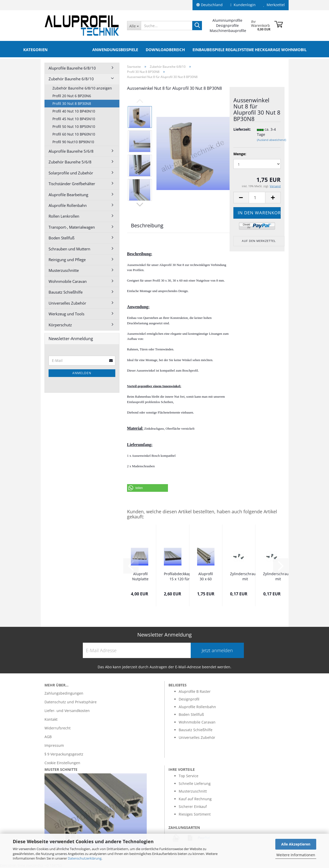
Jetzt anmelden (217, 650)
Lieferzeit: (241, 129)
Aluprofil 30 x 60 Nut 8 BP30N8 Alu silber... (206, 577)
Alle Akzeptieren (296, 844)
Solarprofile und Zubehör (71, 173)
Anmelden (82, 373)
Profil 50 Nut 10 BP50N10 (74, 126)
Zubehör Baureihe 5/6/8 (70, 162)
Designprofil (189, 699)
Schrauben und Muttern (69, 249)
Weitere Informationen (296, 855)
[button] (148, 488)
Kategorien (35, 50)
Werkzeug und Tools (66, 314)
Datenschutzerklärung (85, 858)
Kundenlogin (243, 5)
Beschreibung (147, 225)
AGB (48, 737)
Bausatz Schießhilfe (66, 292)
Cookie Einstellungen (62, 763)
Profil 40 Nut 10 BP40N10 (74, 111)
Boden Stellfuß (61, 238)
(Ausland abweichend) (271, 140)
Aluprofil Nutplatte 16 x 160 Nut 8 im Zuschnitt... (140, 577)
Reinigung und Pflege (67, 260)
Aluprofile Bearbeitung (68, 195)
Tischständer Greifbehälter (72, 184)
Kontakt (51, 719)
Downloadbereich (165, 50)
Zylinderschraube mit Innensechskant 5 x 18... (278, 577)
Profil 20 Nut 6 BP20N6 (72, 96)
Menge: (240, 154)
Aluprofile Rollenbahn (68, 205)
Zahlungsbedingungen (64, 693)
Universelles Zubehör (67, 303)
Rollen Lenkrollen (64, 216)
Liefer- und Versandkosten (67, 711)
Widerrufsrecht (58, 728)
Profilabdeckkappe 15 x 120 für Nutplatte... (180, 577)
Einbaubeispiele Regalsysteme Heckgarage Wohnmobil (249, 50)
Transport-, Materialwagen (72, 227)
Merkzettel (274, 5)
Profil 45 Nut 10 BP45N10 (74, 119)
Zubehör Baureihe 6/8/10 (71, 79)
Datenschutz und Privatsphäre (71, 702)
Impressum (54, 745)
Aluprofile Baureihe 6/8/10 (72, 68)
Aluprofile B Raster (195, 691)
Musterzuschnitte (64, 270)
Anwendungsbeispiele (115, 50)
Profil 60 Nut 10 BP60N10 (74, 134)
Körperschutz (60, 325)
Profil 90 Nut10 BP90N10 (73, 142)
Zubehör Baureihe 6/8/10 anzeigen (82, 88)
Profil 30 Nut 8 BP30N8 (72, 103)
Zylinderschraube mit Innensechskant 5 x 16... (245, 577)
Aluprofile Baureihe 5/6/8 (71, 151)
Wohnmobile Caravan (68, 281)
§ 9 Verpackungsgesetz (64, 754)
